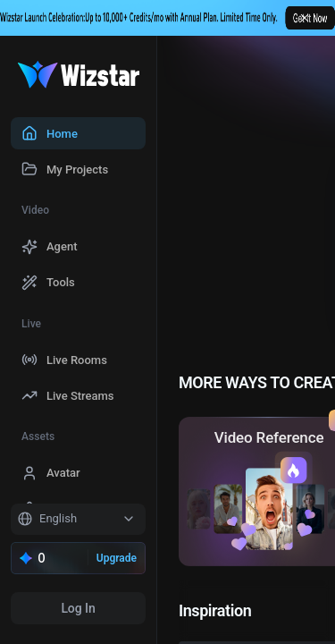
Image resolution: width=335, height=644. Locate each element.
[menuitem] (78, 133)
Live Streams (80, 396)
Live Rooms (77, 360)
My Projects (77, 169)
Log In (78, 608)
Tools (61, 282)
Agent (62, 246)
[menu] (78, 309)
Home (62, 134)
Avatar (63, 473)
